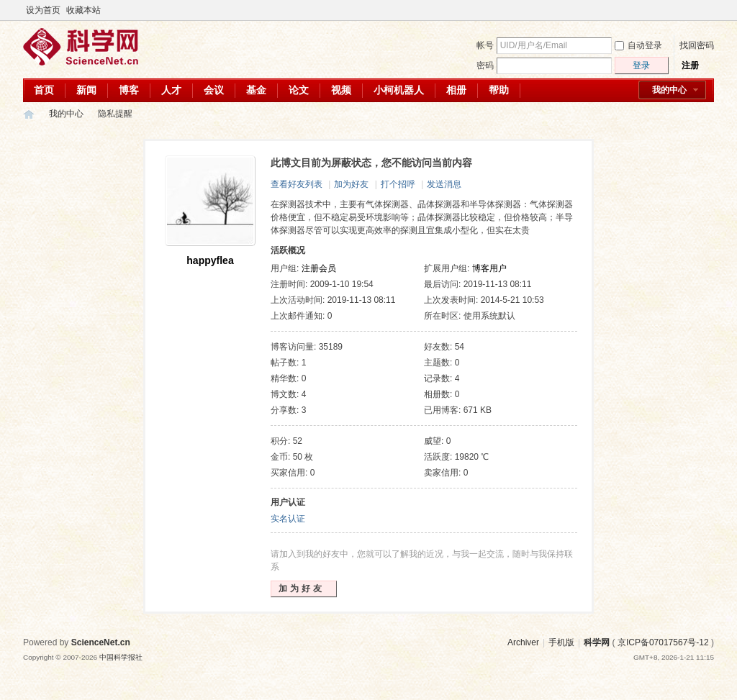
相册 (456, 90)
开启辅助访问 (694, 10)
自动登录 (638, 45)
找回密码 (697, 45)
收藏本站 (83, 10)
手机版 (561, 642)
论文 (299, 90)
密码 (485, 65)
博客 (129, 90)
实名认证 (288, 519)
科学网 (29, 114)
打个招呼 (398, 184)
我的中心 (669, 90)
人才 (171, 90)
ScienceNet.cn (101, 642)
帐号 (485, 45)
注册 (690, 65)
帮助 (499, 90)
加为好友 (351, 184)
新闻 (86, 90)
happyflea (210, 260)
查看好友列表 (297, 184)
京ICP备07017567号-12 (663, 642)
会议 (214, 90)
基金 (256, 90)
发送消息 (444, 184)
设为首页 (43, 10)
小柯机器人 (399, 90)
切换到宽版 (706, 10)
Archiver (523, 642)
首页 (44, 90)
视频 (341, 90)
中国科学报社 (121, 657)
